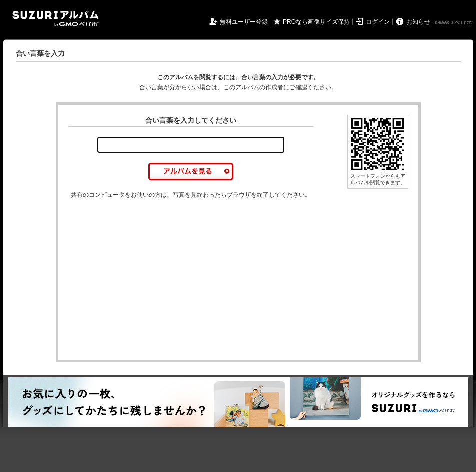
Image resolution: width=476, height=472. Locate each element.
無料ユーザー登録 (244, 22)
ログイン (378, 22)
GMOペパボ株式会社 (455, 23)
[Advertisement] (152, 260)
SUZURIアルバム (56, 19)
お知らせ (418, 22)
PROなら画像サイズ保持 (316, 22)
